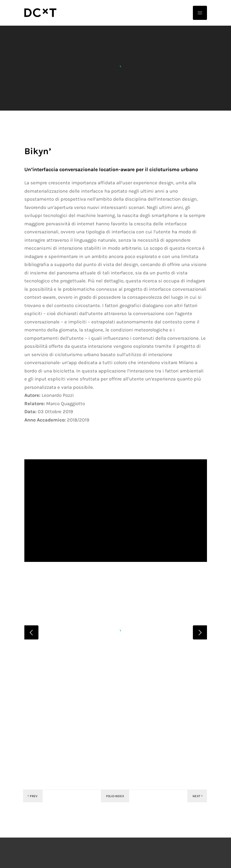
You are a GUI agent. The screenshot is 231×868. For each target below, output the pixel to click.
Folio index (115, 833)
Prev (32, 833)
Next (198, 833)
